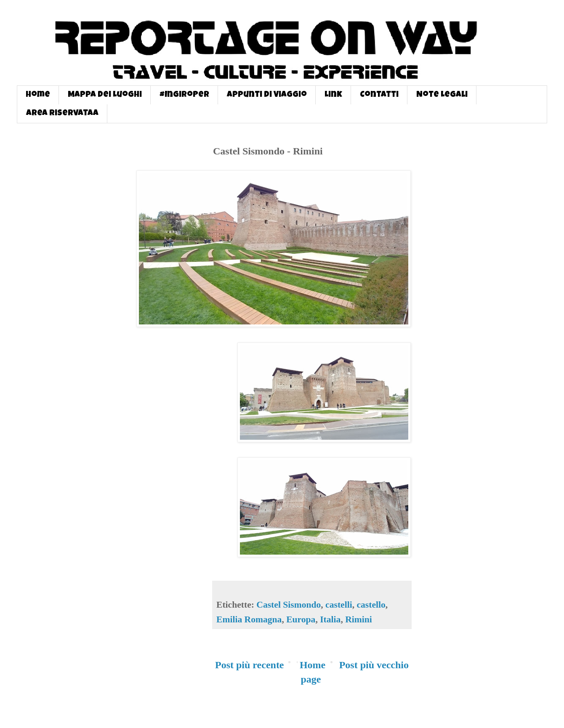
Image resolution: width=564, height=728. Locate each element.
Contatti (379, 95)
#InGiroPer (184, 95)
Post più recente (250, 665)
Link (333, 95)
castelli (339, 605)
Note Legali (442, 95)
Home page (313, 672)
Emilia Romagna (249, 619)
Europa (301, 619)
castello (371, 605)
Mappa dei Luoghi (105, 95)
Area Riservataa (62, 114)
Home (38, 95)
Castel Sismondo (289, 605)
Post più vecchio (374, 665)
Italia (330, 619)
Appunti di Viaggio (267, 95)
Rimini (359, 619)
